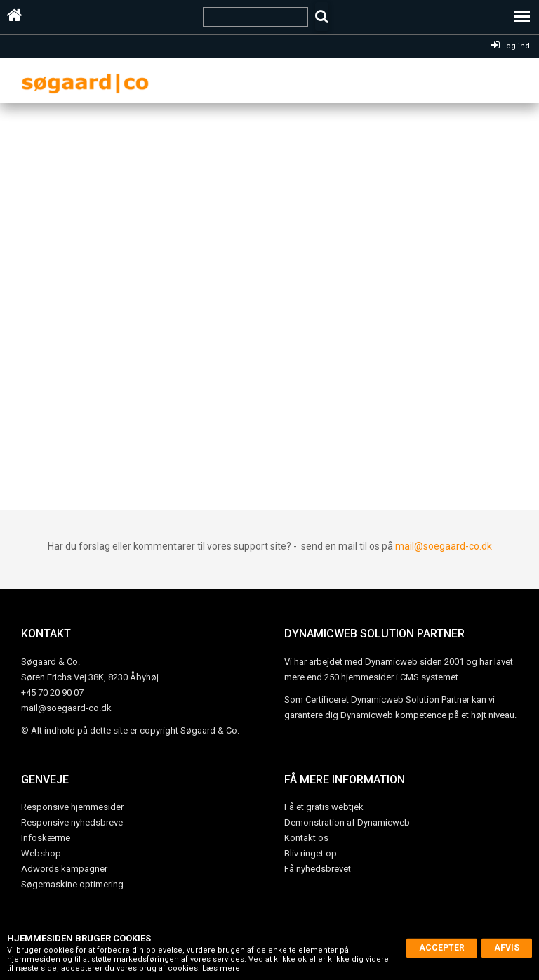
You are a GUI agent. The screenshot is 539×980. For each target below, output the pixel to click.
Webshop (41, 853)
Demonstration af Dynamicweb (347, 822)
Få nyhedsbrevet (318, 869)
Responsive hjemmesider (72, 807)
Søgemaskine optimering (72, 884)
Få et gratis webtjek (324, 807)
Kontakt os (306, 838)
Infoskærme (46, 838)
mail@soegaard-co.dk (444, 546)
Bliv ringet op (311, 853)
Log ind (511, 46)
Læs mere (221, 968)
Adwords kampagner (64, 869)
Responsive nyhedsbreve (72, 822)
